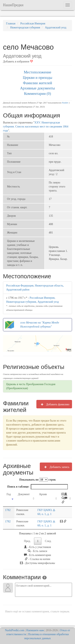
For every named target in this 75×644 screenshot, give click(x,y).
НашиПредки (13, 5)
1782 (8, 510)
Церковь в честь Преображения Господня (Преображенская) (31, 386)
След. (48, 541)
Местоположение (37, 72)
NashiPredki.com (15, 630)
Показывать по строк (37, 480)
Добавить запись (56, 467)
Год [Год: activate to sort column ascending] (9, 494)
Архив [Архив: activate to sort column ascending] (43, 494)
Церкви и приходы (37, 78)
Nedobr (65, 103)
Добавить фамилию (54, 404)
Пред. (27, 541)
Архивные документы (38, 88)
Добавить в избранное (18, 62)
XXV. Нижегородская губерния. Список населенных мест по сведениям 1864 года (36, 127)
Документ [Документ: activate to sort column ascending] (24, 494)
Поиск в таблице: (37, 487)
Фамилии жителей (38, 83)
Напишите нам (35, 630)
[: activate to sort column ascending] (65, 498)
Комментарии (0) (37, 94)
